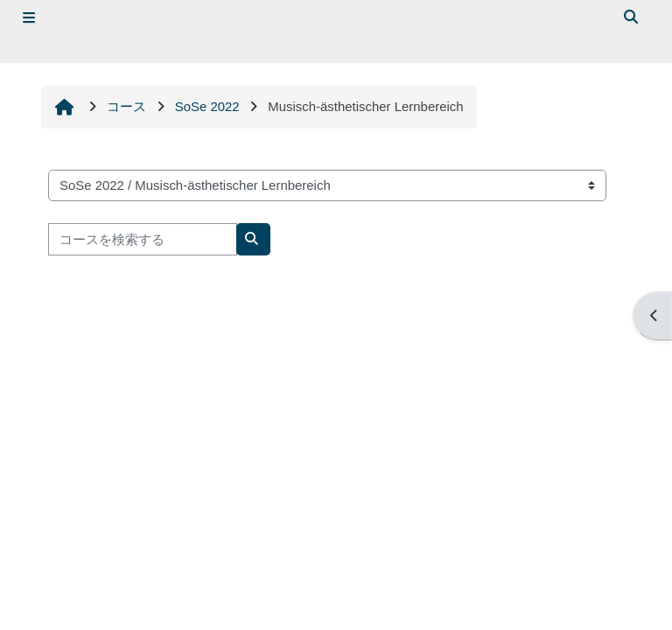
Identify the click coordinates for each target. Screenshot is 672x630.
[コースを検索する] (143, 239)
